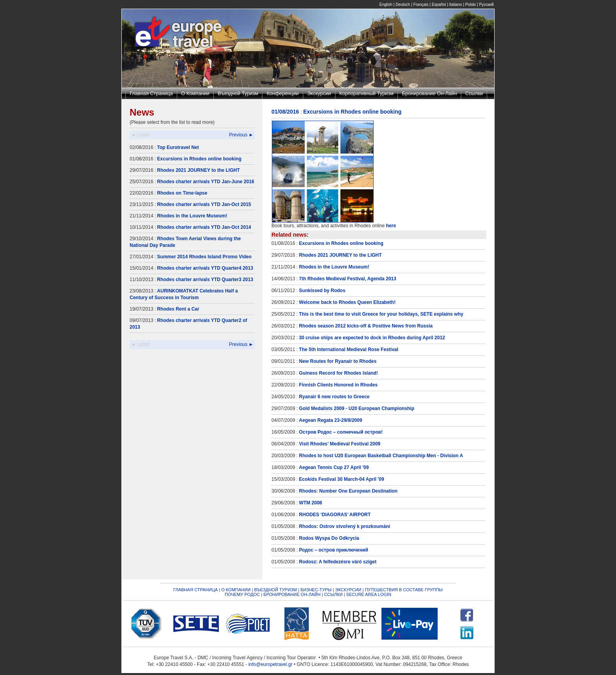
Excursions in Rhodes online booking (199, 159)
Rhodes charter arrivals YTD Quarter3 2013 (205, 280)
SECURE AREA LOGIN (369, 594)
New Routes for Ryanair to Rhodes (338, 361)
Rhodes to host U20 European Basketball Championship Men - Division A (381, 456)
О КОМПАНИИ (236, 590)
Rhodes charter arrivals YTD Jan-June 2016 (206, 182)
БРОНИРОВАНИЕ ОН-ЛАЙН (292, 594)
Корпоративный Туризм (367, 93)
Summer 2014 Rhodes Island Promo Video (204, 257)
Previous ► (241, 135)
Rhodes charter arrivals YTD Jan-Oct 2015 (204, 204)
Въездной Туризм (238, 93)
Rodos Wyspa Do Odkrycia (329, 538)
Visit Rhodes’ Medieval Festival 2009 (340, 444)
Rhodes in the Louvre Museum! (192, 216)
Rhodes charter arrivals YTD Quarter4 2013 (205, 268)
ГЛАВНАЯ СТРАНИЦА (195, 590)
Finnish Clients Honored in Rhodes (338, 385)
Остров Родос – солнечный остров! (341, 432)
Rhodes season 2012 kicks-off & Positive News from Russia (366, 326)
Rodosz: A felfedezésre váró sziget (338, 562)
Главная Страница (151, 93)
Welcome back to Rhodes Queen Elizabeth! (347, 302)
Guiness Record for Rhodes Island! (338, 373)
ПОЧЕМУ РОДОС (242, 594)
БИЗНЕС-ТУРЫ (316, 590)
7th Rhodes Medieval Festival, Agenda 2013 (348, 279)
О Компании (195, 93)
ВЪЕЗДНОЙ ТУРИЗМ (276, 590)
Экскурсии (319, 93)
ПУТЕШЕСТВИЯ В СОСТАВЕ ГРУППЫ (404, 590)
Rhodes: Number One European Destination (348, 491)
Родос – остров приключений (334, 550)
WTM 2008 (311, 503)
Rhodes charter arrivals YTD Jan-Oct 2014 (204, 227)
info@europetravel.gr (270, 664)
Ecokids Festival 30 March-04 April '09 (342, 479)
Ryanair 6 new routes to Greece (334, 397)
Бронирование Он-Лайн (429, 93)
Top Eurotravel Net (178, 147)
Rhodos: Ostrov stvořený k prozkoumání (345, 526)
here (391, 226)
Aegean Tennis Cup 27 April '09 (334, 467)
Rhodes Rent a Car (178, 309)
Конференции (283, 93)
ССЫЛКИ (333, 594)
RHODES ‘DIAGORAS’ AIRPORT (335, 515)
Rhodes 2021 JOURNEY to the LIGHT (199, 170)
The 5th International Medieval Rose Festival (349, 349)
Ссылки (474, 93)
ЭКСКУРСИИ (348, 590)
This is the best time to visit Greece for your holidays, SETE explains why (381, 314)
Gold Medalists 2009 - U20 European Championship (357, 408)
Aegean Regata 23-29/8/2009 (331, 420)
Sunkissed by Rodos (322, 291)
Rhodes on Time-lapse (182, 193)
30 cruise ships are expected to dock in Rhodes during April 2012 (372, 338)
